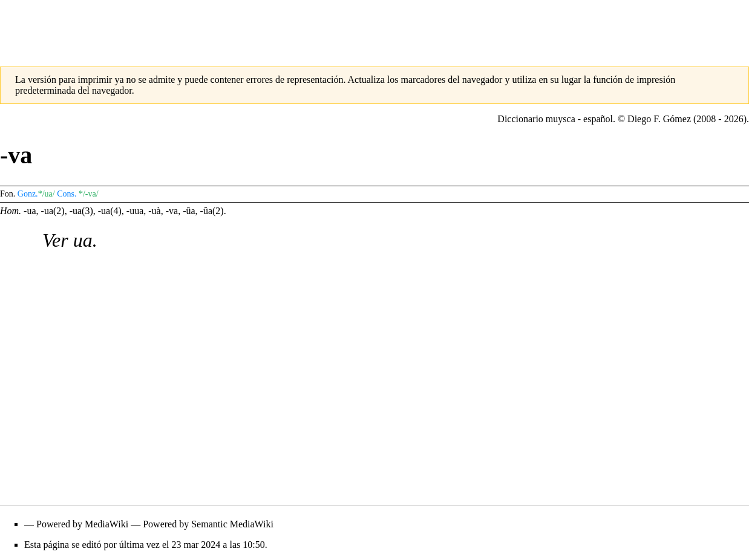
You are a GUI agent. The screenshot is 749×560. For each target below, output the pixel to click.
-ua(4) (110, 211)
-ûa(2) (212, 211)
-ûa (189, 211)
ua (83, 240)
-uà (154, 211)
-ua (30, 211)
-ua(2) (53, 211)
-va (172, 211)
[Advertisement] (374, 27)
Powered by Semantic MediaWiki (208, 524)
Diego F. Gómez (659, 119)
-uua (135, 211)
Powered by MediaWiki (82, 524)
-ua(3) (81, 211)
